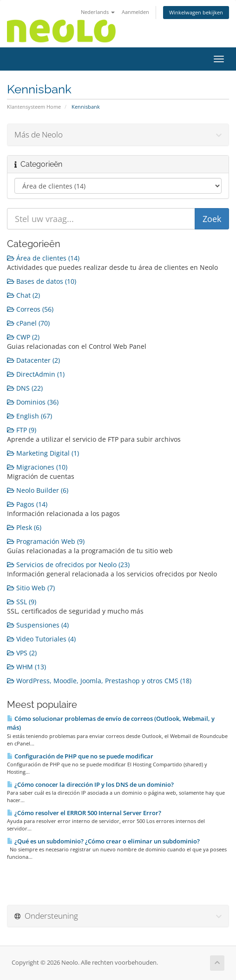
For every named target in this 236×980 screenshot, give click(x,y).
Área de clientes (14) (43, 258)
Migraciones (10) (37, 467)
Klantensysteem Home (34, 107)
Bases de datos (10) (42, 281)
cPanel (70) (28, 323)
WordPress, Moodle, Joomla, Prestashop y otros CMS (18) (99, 681)
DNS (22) (25, 388)
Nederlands (98, 12)
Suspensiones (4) (38, 625)
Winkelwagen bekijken (196, 12)
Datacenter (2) (33, 360)
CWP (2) (23, 337)
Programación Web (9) (46, 541)
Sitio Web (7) (31, 588)
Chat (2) (23, 295)
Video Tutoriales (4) (41, 639)
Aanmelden (135, 12)
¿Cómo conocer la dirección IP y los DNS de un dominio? (90, 784)
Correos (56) (30, 309)
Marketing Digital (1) (43, 453)
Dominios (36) (33, 402)
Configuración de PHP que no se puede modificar (80, 756)
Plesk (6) (24, 527)
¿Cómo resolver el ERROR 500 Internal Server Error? (84, 813)
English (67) (29, 416)
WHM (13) (26, 667)
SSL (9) (22, 602)
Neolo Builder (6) (38, 490)
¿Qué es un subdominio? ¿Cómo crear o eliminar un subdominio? (103, 841)
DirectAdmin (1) (36, 374)
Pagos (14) (27, 504)
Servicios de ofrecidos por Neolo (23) (68, 565)
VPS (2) (22, 653)
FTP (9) (22, 430)
